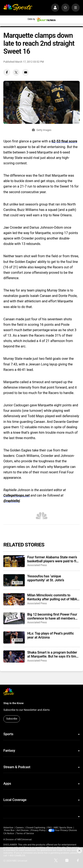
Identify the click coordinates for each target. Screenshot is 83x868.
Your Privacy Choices (66, 830)
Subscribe (12, 719)
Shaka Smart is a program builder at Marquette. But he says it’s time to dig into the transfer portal (53, 654)
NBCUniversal (24, 839)
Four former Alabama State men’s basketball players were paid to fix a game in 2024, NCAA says (53, 559)
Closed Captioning (36, 828)
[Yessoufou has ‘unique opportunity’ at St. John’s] (14, 580)
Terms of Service (25, 833)
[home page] (18, 8)
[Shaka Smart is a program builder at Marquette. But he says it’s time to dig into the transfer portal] (14, 656)
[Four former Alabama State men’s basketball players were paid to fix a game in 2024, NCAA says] (14, 561)
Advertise (8, 828)
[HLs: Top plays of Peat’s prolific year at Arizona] (14, 637)
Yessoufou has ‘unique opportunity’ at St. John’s (46, 578)
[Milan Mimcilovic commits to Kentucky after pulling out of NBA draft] (14, 599)
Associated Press (37, 565)
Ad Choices (23, 830)
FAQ (50, 828)
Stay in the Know (13, 703)
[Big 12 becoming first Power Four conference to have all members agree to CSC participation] (14, 618)
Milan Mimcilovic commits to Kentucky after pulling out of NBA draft (52, 597)
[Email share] (25, 72)
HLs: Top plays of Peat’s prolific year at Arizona (51, 635)
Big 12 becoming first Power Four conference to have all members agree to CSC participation (52, 616)
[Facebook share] (7, 72)
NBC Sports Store (63, 828)
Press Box (9, 830)
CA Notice (9, 833)
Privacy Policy (38, 830)
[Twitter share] (16, 72)
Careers (20, 828)
